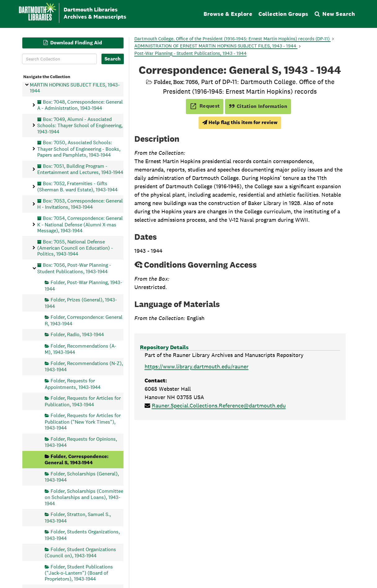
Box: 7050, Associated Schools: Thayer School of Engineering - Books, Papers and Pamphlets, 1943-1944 (79, 149)
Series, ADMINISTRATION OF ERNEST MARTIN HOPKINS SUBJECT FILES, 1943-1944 (75, 85)
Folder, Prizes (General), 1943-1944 (81, 303)
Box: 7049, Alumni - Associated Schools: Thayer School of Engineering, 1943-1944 (80, 125)
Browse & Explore (228, 14)
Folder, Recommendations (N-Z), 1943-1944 (84, 366)
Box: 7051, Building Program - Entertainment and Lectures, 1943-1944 (80, 169)
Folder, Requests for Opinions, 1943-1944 (81, 442)
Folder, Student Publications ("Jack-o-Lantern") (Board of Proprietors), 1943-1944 (79, 573)
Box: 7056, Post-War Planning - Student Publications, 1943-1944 (74, 268)
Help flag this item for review (240, 122)
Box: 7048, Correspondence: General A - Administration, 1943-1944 (80, 105)
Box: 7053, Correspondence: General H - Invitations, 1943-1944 (80, 204)
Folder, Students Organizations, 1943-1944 (82, 535)
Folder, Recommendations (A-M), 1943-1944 (81, 349)
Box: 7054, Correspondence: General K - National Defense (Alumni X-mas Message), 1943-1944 (80, 224)
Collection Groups (283, 14)
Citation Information (258, 106)
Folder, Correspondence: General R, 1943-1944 (84, 320)
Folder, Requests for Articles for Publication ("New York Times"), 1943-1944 (83, 422)
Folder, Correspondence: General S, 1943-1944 (77, 459)
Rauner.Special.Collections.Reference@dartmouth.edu (219, 405)
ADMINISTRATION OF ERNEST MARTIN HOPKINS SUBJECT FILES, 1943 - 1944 (216, 46)
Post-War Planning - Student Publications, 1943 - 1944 (191, 53)
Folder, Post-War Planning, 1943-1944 (83, 285)
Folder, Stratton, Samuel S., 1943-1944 (78, 517)
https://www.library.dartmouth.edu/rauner (197, 366)
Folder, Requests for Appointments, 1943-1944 (73, 384)
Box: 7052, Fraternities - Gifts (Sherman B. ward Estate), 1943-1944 (77, 186)
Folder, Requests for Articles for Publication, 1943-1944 (83, 401)
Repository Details (164, 347)
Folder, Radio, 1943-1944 (77, 334)
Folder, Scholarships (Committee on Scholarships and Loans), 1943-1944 (84, 497)
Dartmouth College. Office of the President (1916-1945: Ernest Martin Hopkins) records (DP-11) (233, 39)
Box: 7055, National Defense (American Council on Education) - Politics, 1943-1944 (75, 248)
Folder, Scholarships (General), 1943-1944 (82, 477)
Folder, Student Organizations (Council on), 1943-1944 (80, 552)
